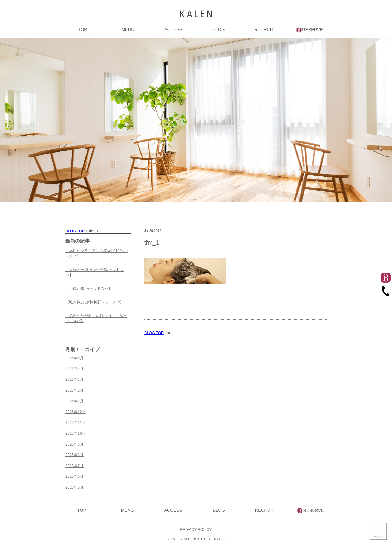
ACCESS (173, 30)
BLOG (219, 30)
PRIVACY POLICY (196, 529)
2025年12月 (76, 412)
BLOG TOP (154, 333)
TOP (83, 30)
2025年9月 (74, 444)
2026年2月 (74, 390)
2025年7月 (74, 466)
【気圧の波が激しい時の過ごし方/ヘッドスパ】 (96, 318)
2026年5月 (74, 358)
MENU (128, 30)
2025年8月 (74, 455)
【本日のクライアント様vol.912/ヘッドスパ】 (97, 254)
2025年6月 (74, 476)
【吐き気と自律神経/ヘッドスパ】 (94, 302)
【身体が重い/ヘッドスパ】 (89, 288)
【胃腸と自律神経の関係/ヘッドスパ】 (94, 272)
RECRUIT (264, 30)
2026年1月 (74, 401)
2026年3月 (74, 379)
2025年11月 (76, 422)
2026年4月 (74, 369)
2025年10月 (76, 433)
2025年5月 (74, 487)
